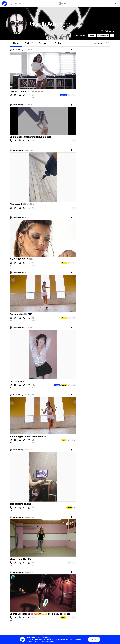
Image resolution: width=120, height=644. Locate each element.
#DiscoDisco (36, 91)
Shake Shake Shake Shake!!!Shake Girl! (31, 137)
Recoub (64, 95)
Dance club (16, 314)
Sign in (94, 639)
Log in (114, 4)
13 (74, 440)
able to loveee (17, 382)
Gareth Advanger (19, 50)
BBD (30, 314)
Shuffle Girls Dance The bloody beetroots (40, 614)
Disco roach (16, 204)
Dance (64, 318)
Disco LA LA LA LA (20, 91)
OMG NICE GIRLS (19, 259)
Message (103, 35)
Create (63, 4)
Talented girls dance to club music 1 (29, 437)
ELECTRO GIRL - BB (20, 559)
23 (74, 617)
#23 (31, 259)
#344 (25, 314)
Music (64, 263)
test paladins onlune (20, 504)
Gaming (69, 508)
